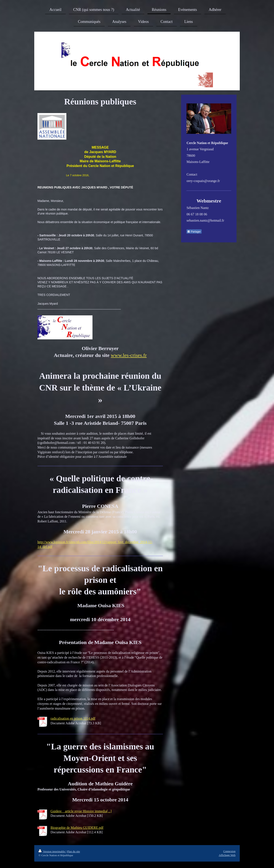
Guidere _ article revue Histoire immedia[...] (81, 811)
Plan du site (74, 851)
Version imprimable (52, 851)
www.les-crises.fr (129, 355)
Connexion (229, 851)
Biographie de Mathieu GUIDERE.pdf (77, 828)
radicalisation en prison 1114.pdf (73, 718)
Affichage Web (227, 855)
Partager (194, 232)
